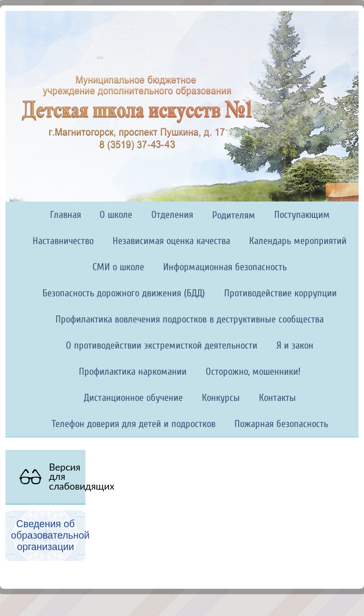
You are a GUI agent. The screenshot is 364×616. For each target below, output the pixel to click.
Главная (66, 215)
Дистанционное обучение (133, 398)
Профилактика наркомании (133, 372)
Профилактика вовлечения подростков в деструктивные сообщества (190, 319)
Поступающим (302, 215)
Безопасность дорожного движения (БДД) (124, 293)
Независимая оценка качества (171, 241)
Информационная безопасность (225, 267)
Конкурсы (221, 398)
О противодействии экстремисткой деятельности (162, 346)
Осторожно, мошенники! (253, 372)
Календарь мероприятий (298, 241)
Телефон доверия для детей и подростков (134, 424)
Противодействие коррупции (280, 293)
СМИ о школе (118, 267)
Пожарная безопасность (281, 424)
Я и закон (295, 346)
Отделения (172, 215)
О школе (116, 215)
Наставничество (63, 241)
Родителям (234, 215)
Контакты (277, 398)
